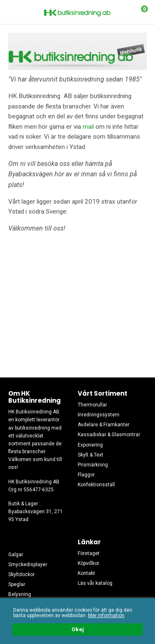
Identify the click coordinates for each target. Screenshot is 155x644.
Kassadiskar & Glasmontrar (109, 435)
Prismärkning (93, 465)
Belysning (20, 594)
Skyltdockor (21, 574)
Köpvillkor (88, 563)
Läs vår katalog (95, 583)
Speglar (17, 584)
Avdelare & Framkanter (104, 425)
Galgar (16, 555)
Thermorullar (92, 405)
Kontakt (86, 573)
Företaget (89, 553)
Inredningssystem (99, 415)
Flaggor (86, 475)
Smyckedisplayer (28, 565)
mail (88, 127)
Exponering (90, 445)
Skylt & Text (91, 455)
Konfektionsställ (96, 485)
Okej (78, 630)
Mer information (106, 615)
